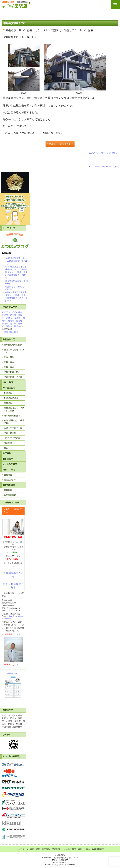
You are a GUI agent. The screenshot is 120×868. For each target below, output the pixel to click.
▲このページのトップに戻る (103, 153)
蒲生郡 (13, 324)
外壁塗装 (8, 393)
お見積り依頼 (10, 495)
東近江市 (6, 312)
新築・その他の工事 (13, 428)
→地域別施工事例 (10, 332)
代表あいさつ (10, 480)
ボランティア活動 (12, 438)
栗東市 (11, 321)
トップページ (9, 228)
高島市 (9, 326)
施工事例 (7, 453)
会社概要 (8, 475)
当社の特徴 (8, 382)
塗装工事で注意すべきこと (14, 351)
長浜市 (17, 326)
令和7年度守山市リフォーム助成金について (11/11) (16, 261)
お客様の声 (8, 459)
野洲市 (13, 315)
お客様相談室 (9, 485)
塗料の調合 (9, 362)
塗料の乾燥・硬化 (12, 372)
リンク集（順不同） (12, 756)
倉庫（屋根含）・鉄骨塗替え (14, 422)
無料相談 (8, 490)
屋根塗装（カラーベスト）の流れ (14, 409)
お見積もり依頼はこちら (60, 144)
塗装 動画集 (10, 433)
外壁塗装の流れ (11, 398)
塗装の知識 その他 (13, 377)
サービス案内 (9, 388)
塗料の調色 (9, 367)
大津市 (9, 318)
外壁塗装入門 (9, 339)
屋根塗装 (8, 403)
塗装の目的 (9, 357)
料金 (6, 448)
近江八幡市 (17, 312)
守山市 (5, 324)
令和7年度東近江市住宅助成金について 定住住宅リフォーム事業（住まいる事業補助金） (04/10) (16, 272)
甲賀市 (5, 315)
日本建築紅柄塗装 (12, 416)
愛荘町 (19, 321)
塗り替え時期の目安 (13, 345)
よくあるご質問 (10, 464)
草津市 (18, 318)
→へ (10, 665)
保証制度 (8, 443)
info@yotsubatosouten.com (63, 865)
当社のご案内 (9, 470)
